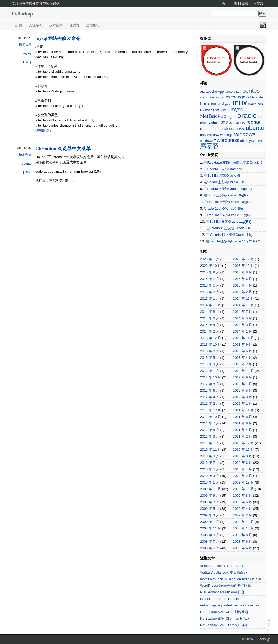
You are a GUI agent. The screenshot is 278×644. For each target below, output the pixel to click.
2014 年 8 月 (210, 312)
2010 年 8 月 (242, 456)
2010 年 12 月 (243, 443)
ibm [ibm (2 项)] (213, 104)
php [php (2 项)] (261, 117)
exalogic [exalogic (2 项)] (219, 97)
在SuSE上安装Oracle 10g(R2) (227, 195)
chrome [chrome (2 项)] (206, 97)
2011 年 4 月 (242, 430)
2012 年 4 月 (210, 397)
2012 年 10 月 (211, 377)
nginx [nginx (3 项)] (232, 117)
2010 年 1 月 (210, 482)
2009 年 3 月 (210, 515)
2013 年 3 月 (210, 364)
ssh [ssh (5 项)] (225, 129)
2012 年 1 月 (242, 404)
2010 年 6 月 (242, 463)
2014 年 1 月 (242, 331)
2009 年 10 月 (243, 489)
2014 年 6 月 (210, 318)
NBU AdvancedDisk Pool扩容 (222, 592)
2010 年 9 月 (210, 456)
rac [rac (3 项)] (243, 122)
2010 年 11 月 (211, 450)
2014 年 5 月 (242, 318)
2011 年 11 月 (243, 410)
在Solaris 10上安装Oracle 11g (229, 228)
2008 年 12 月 (243, 522)
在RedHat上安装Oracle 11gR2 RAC (233, 241)
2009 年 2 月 (242, 515)
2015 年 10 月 (243, 266)
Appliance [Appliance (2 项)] (225, 92)
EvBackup (22, 14)
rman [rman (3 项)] (204, 129)
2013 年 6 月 (242, 351)
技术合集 (56, 25)
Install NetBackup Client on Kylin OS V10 (231, 579)
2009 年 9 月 (210, 495)
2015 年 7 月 (210, 279)
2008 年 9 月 (210, 535)
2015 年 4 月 (242, 285)
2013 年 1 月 (210, 371)
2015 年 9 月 (210, 272)
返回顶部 (269, 632)
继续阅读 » (44, 131)
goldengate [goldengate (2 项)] (255, 97)
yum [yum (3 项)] (253, 141)
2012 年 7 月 (242, 384)
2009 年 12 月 (243, 482)
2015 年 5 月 (210, 285)
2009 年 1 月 (210, 522)
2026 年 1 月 (210, 259)
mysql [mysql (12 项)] (238, 109)
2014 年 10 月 (243, 305)
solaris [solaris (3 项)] (215, 129)
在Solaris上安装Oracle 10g (224, 182)
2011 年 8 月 (242, 417)
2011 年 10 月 (211, 417)
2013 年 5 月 (210, 358)
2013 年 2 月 (242, 364)
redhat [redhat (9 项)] (253, 122)
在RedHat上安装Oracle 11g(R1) (228, 215)
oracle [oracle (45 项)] (247, 115)
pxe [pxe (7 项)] (224, 122)
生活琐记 (93, 25)
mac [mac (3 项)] (209, 110)
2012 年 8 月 (210, 384)
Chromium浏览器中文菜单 (63, 149)
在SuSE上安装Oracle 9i (222, 176)
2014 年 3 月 (242, 325)
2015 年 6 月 (242, 279)
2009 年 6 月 (242, 502)
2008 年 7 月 (210, 541)
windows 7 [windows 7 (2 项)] (208, 141)
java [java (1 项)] (228, 104)
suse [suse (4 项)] (234, 129)
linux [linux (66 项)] (239, 103)
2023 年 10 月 (211, 266)
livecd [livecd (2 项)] (252, 104)
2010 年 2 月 (242, 476)
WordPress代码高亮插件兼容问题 (226, 586)
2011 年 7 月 (210, 423)
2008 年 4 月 (242, 548)
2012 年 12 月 (243, 371)
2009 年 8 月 (242, 495)
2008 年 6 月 (242, 541)
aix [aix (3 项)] (202, 91)
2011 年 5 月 (210, 430)
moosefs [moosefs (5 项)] (221, 110)
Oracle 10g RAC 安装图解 (223, 208)
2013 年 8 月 (210, 351)
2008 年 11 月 (211, 528)
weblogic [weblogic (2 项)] (227, 135)
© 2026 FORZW (254, 639)
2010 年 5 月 (210, 469)
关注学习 (36, 25)
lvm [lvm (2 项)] (260, 104)
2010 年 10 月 (243, 450)
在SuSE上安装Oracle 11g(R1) (229, 222)
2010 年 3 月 (210, 476)
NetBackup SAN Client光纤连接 (224, 625)
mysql (27, 53)
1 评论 (27, 62)
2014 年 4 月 (210, 325)
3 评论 (27, 173)
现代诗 (74, 25)
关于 (226, 4)
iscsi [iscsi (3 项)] (221, 104)
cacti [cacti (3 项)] (237, 91)
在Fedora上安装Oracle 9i (223, 169)
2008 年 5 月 (210, 548)
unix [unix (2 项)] (203, 135)
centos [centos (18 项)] (251, 91)
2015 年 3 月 (210, 292)
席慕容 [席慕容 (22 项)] (210, 146)
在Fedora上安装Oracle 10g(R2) (228, 189)
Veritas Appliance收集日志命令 (223, 572)
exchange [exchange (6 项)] (235, 97)
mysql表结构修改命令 (58, 38)
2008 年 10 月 (243, 528)
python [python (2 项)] (234, 123)
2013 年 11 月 (243, 338)
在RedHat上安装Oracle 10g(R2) (228, 202)
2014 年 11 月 (211, 305)
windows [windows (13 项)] (245, 134)
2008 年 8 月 (242, 535)
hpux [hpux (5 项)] (205, 104)
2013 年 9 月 (242, 344)
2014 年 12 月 (243, 298)
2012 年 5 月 (242, 390)
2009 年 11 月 (211, 489)
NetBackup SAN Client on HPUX (225, 618)
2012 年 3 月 (242, 397)
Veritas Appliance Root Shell (221, 566)
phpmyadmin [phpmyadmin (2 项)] (210, 123)
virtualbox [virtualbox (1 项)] (213, 135)
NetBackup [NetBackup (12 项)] (213, 116)
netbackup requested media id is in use (230, 605)
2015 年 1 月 (210, 298)
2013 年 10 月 (211, 344)
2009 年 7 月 (210, 502)
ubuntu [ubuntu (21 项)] (255, 128)
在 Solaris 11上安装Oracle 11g (229, 235)
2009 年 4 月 (242, 509)
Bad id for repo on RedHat (220, 599)
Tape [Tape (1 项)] (242, 129)
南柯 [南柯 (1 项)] (260, 141)
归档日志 (241, 4)
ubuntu (27, 164)
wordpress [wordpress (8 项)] (228, 140)
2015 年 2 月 (242, 292)
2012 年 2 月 (210, 404)
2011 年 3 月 (210, 436)
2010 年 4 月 (242, 469)
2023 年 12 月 (243, 259)
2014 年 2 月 (210, 331)
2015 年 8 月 (242, 272)
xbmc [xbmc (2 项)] (244, 141)
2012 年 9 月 (242, 377)
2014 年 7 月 (242, 312)
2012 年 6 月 (210, 390)
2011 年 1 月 (210, 443)
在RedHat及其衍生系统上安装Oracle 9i (233, 162)
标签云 (258, 4)
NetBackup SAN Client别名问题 (224, 612)
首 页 (18, 25)
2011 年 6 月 (242, 423)
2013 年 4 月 (242, 358)
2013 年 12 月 (211, 338)
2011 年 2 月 (242, 436)
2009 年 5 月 (210, 509)
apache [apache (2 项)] (211, 92)
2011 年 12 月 (211, 410)
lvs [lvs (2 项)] (202, 110)
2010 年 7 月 (210, 463)
